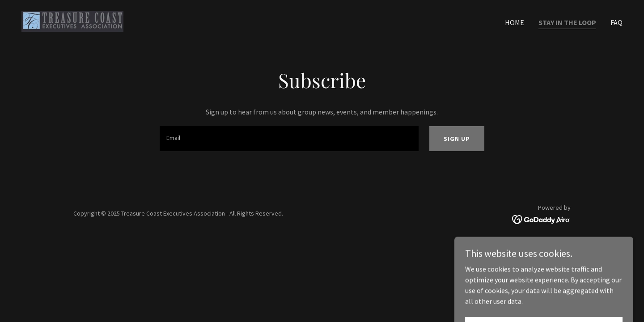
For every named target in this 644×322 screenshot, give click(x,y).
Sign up (457, 139)
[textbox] (289, 139)
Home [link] (515, 22)
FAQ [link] (616, 22)
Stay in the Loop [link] (567, 22)
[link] (72, 20)
